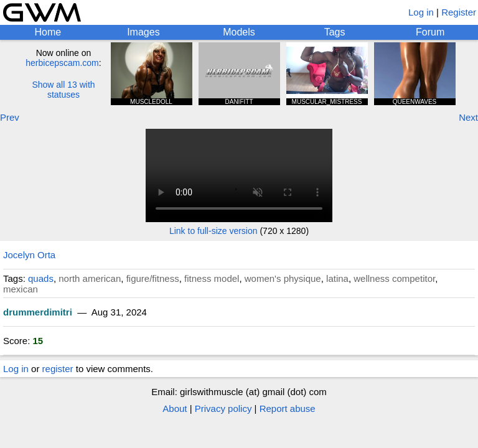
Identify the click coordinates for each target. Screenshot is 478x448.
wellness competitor (394, 278)
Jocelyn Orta (29, 255)
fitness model (212, 278)
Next (468, 117)
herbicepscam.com (62, 63)
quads (41, 278)
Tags (335, 32)
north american (90, 278)
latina (337, 278)
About (175, 408)
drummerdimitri (38, 312)
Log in (421, 12)
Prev (10, 117)
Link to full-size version (213, 231)
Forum (430, 32)
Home (48, 32)
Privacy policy (223, 408)
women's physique (283, 278)
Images (143, 32)
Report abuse (288, 408)
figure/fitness (153, 278)
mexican (21, 289)
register (58, 369)
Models (239, 32)
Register (459, 12)
